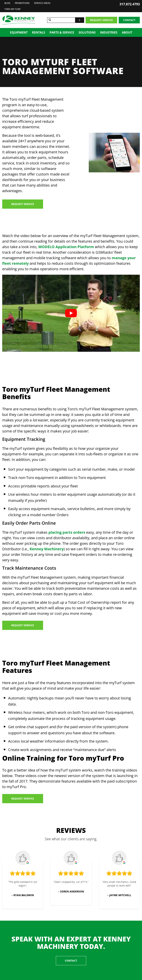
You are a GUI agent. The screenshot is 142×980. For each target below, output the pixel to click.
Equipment (19, 32)
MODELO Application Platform (66, 247)
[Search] (80, 20)
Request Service (101, 20)
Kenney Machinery (47, 549)
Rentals (39, 32)
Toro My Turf (12, 9)
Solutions (87, 32)
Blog (7, 3)
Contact (129, 20)
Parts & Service (62, 32)
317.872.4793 (130, 4)
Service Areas (42, 3)
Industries (109, 32)
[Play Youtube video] (71, 313)
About (127, 32)
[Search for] (64, 20)
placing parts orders (67, 532)
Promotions (22, 3)
